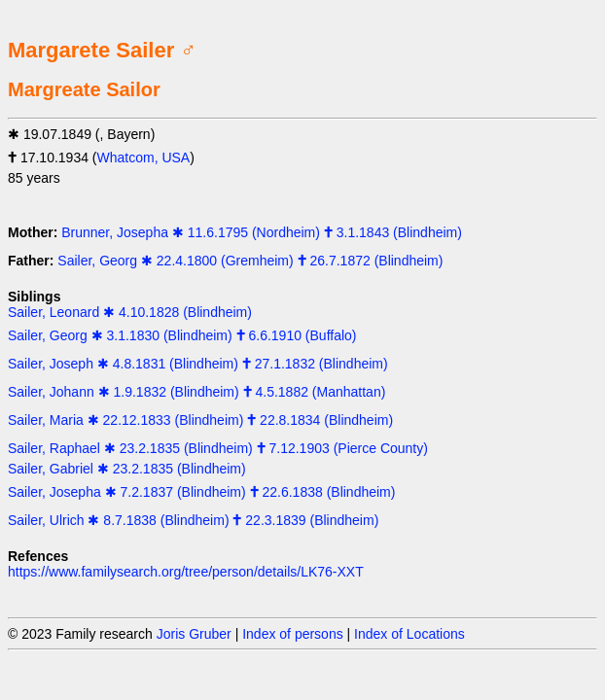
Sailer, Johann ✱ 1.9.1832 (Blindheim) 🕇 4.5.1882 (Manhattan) (196, 392)
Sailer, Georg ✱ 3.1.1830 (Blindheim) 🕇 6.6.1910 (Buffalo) (182, 335)
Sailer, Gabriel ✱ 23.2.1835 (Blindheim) (127, 469)
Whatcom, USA (144, 157)
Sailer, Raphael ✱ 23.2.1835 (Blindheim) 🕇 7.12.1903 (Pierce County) (218, 448)
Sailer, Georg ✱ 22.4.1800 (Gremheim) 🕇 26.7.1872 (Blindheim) (250, 261)
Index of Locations (409, 634)
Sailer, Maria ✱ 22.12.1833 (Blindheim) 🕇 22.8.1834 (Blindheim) (200, 420)
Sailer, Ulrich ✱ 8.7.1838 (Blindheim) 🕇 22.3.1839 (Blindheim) (193, 520)
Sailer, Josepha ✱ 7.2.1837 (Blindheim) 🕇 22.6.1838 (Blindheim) (201, 492)
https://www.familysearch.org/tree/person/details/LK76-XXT (186, 572)
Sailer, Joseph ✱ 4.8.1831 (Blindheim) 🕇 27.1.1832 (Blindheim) (198, 364)
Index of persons (293, 634)
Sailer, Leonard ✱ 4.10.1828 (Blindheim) (130, 312)
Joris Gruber (194, 634)
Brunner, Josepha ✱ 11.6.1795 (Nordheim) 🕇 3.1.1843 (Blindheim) (262, 232)
